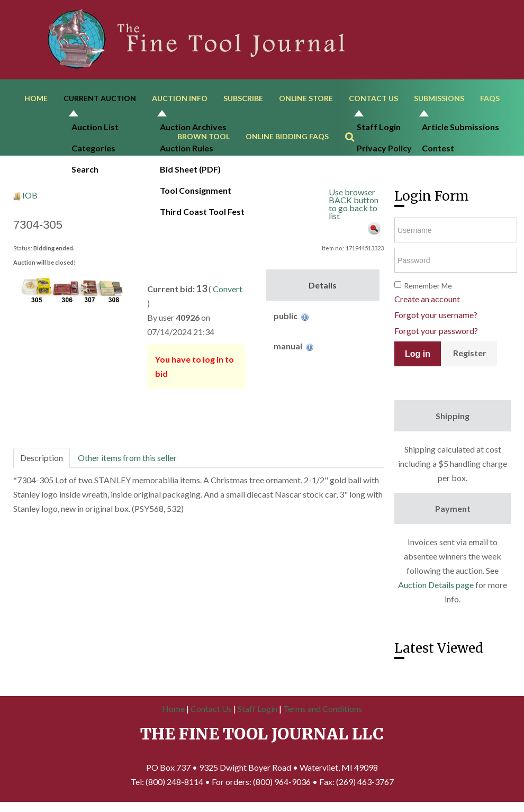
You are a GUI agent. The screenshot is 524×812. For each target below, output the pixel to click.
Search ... (355, 125)
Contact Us (373, 99)
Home (36, 99)
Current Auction (100, 99)
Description (42, 462)
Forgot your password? (436, 335)
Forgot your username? (436, 319)
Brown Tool (204, 139)
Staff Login (258, 713)
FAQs (490, 99)
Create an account (427, 303)
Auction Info (180, 99)
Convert (228, 293)
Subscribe (243, 99)
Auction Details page (436, 589)
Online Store (306, 99)
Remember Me (428, 290)
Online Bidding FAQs (287, 139)
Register (470, 357)
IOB (30, 199)
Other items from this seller (127, 462)
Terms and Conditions (323, 713)
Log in (418, 358)
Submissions (439, 99)
